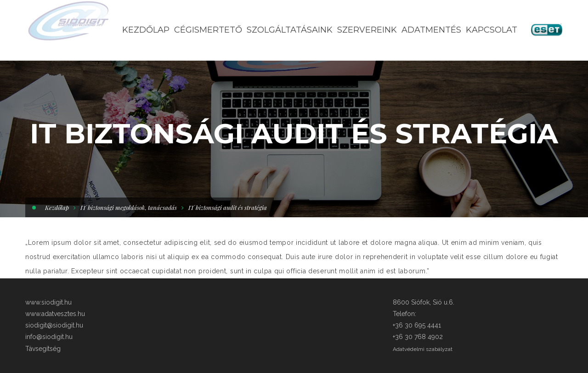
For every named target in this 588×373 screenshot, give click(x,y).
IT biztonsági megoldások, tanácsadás (129, 207)
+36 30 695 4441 (417, 325)
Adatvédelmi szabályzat (423, 349)
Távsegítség (43, 349)
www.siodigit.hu (48, 302)
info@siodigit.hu (49, 337)
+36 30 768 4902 (418, 337)
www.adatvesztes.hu (55, 314)
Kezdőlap (57, 207)
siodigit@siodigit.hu (54, 325)
